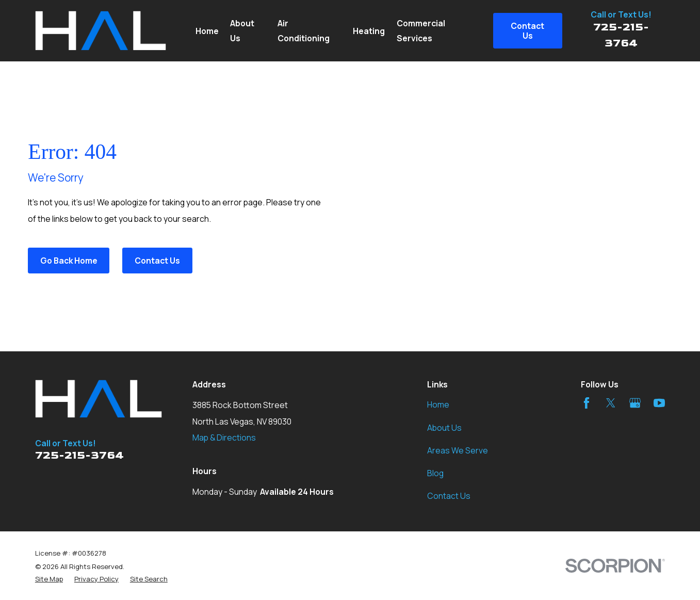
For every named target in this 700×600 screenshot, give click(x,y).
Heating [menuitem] (369, 31)
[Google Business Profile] (635, 403)
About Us (444, 428)
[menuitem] (49, 579)
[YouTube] (659, 403)
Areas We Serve (458, 450)
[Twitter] (611, 403)
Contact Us (157, 261)
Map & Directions (224, 437)
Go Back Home (69, 261)
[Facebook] (587, 403)
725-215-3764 (79, 455)
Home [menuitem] (207, 31)
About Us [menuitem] (242, 30)
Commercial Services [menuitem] (421, 30)
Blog (435, 473)
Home (438, 404)
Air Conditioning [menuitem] (304, 30)
